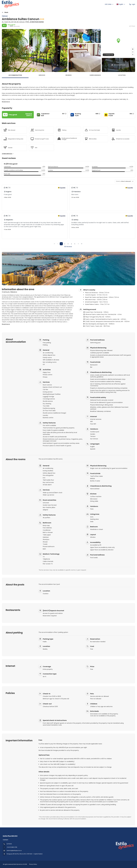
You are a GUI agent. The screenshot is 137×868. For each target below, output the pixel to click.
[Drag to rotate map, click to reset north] (133, 55)
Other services (8, 154)
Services (42, 75)
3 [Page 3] (68, 244)
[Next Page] (78, 244)
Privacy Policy (33, 864)
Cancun (5, 16)
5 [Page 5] (75, 244)
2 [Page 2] (65, 244)
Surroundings (95, 75)
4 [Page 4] (71, 244)
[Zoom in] (133, 49)
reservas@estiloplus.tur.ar (14, 851)
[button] (118, 41)
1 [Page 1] (61, 244)
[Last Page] (82, 244)
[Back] (5, 12)
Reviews (69, 75)
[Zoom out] (133, 52)
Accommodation (15, 75)
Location (122, 75)
